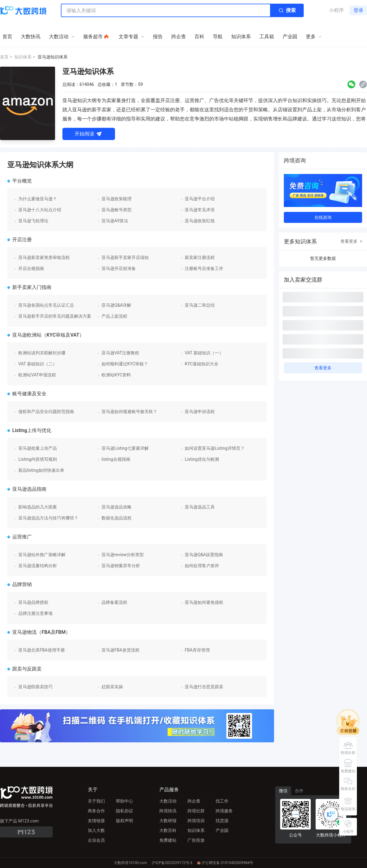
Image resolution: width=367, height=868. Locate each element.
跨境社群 (196, 811)
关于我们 (96, 801)
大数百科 (168, 830)
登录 (358, 10)
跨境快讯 (168, 811)
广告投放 (196, 840)
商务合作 (96, 811)
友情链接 (96, 821)
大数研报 (168, 821)
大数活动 (168, 801)
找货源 (222, 821)
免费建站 (168, 840)
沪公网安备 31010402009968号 (225, 863)
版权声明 (124, 821)
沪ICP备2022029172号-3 (172, 863)
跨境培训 (196, 821)
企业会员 (96, 840)
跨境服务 (224, 811)
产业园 (222, 830)
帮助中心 (124, 801)
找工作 (222, 801)
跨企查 (194, 801)
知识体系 (196, 830)
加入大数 (96, 830)
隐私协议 (124, 811)
